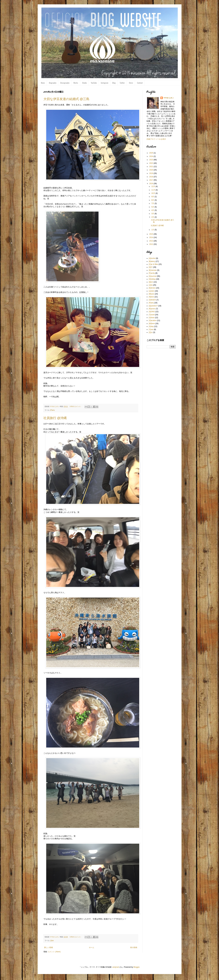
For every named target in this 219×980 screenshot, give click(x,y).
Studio (84, 83)
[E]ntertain (153, 270)
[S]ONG (152, 312)
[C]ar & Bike (153, 264)
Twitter (122, 83)
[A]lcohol (152, 258)
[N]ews (151, 297)
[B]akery (152, 261)
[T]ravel (152, 315)
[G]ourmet (153, 276)
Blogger (137, 967)
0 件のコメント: (76, 406)
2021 (151, 167)
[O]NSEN (152, 300)
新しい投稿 (49, 947)
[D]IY (151, 267)
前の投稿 (134, 947)
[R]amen (152, 309)
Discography (65, 83)
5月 (153, 207)
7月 (153, 203)
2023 (151, 160)
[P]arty (53, 410)
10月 (153, 193)
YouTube (94, 83)
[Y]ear (151, 329)
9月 (153, 197)
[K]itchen (152, 288)
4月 (153, 210)
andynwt (116, 967)
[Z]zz (151, 332)
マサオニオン (169, 98)
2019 (151, 173)
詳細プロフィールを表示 (156, 139)
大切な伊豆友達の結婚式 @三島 (66, 99)
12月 (153, 186)
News (43, 83)
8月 (153, 200)
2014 (151, 237)
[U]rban (152, 318)
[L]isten (152, 291)
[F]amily (152, 273)
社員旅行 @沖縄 (55, 418)
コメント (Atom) (54, 952)
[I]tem (151, 282)
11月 (153, 190)
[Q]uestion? (153, 306)
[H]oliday (152, 279)
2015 (151, 234)
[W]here (152, 324)
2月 (153, 217)
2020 (151, 170)
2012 (151, 244)
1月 (153, 230)
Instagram (105, 83)
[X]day (151, 326)
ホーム (92, 947)
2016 (151, 184)
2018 (151, 177)
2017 (151, 180)
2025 (151, 153)
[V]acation (153, 320)
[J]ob (52, 941)
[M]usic (152, 294)
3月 (153, 214)
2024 (151, 156)
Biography (53, 83)
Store (131, 83)
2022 (151, 163)
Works (76, 83)
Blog (114, 83)
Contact (140, 83)
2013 (151, 241)
